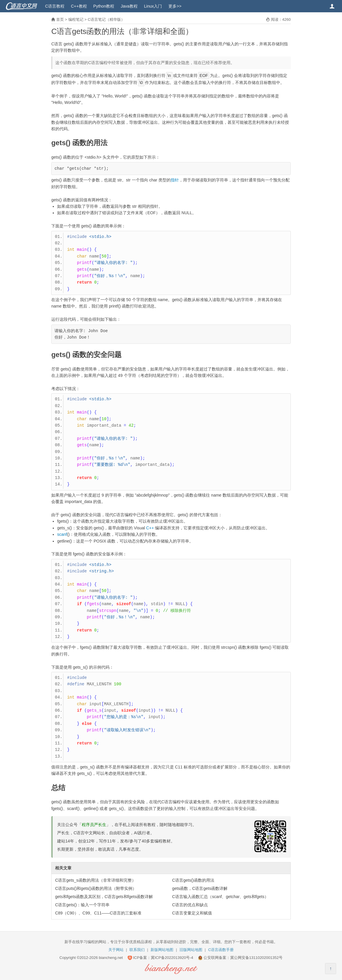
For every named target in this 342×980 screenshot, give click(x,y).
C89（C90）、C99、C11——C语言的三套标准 (98, 913)
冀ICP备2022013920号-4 (172, 958)
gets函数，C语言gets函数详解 (200, 888)
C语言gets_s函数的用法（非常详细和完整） (95, 880)
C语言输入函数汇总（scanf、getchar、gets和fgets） (220, 897)
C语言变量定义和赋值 (192, 913)
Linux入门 (153, 6)
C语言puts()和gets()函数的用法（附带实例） (96, 888)
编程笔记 (76, 19)
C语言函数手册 (221, 950)
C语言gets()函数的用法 (193, 880)
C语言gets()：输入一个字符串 (82, 905)
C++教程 (79, 6)
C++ (150, 528)
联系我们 (137, 950)
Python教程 (104, 6)
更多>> (175, 6)
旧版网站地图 (191, 950)
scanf (62, 534)
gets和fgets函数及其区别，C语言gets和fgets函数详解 (104, 897)
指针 (175, 180)
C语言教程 (55, 6)
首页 (60, 19)
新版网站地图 (162, 950)
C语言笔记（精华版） (106, 19)
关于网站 (116, 950)
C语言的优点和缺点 (190, 905)
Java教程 (129, 6)
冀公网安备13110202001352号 (256, 958)
